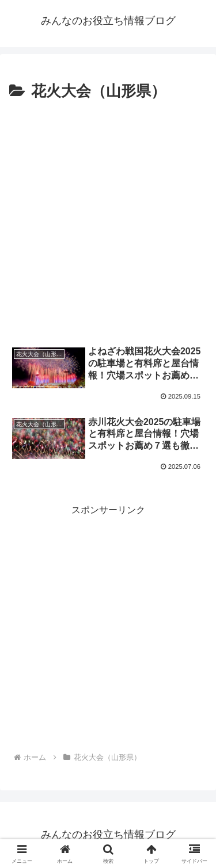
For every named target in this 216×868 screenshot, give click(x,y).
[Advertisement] (108, 218)
